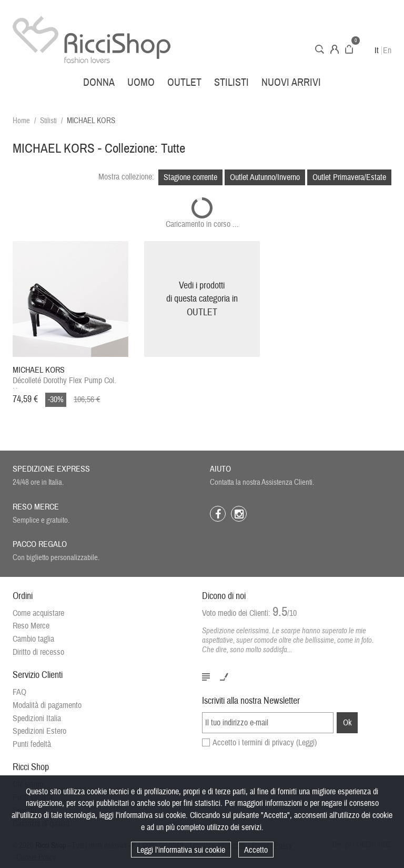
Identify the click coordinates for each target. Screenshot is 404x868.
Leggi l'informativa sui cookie (181, 850)
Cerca (320, 49)
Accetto (256, 850)
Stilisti (231, 82)
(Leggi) (306, 743)
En (387, 51)
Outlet (184, 82)
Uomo (141, 82)
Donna (99, 82)
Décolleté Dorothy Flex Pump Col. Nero (64, 377)
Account (335, 49)
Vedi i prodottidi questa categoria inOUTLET (202, 299)
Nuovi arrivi (291, 82)
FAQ (19, 692)
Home (21, 121)
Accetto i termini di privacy (265, 743)
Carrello (349, 49)
